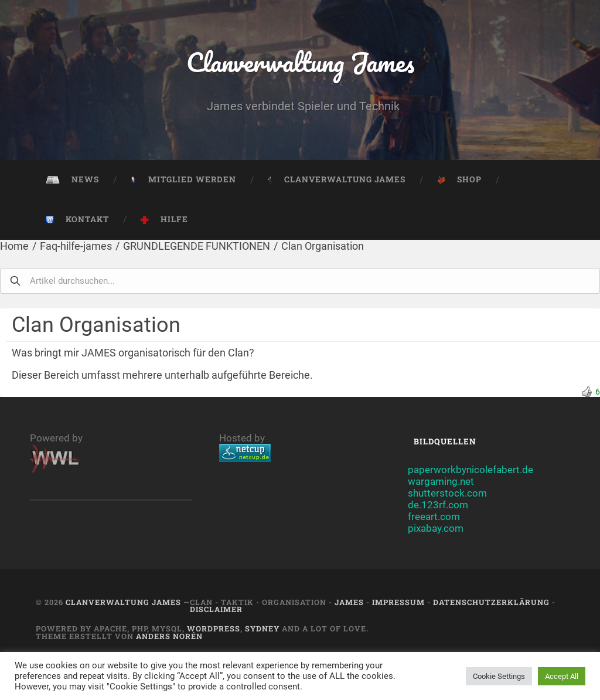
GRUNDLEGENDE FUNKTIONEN (197, 246)
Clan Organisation (323, 246)
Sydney (262, 628)
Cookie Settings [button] (499, 676)
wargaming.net (441, 481)
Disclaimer (216, 609)
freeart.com (434, 516)
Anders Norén (169, 636)
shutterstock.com (447, 493)
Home (14, 246)
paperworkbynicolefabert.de (471, 470)
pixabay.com (436, 528)
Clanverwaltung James (300, 62)
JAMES (349, 602)
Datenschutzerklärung (491, 602)
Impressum (398, 602)
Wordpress (214, 628)
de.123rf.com (438, 505)
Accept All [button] (562, 676)
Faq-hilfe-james (76, 246)
